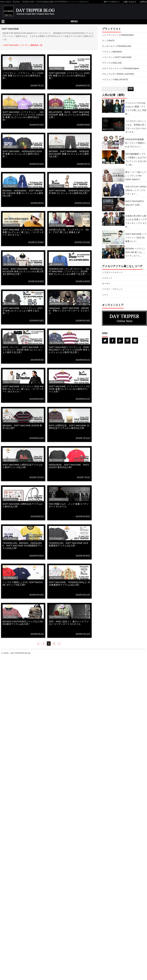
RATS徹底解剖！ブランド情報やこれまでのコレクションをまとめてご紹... (136, 159)
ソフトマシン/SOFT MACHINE (117, 57)
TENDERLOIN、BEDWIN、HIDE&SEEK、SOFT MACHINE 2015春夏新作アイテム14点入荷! (22, 546)
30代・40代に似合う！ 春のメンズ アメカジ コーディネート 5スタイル (69, 623)
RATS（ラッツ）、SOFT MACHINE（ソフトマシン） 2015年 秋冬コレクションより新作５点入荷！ (23, 350)
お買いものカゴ (130, 2)
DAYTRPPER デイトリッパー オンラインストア (124, 318)
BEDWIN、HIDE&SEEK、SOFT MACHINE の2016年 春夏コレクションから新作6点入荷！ (23, 193)
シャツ (105, 295)
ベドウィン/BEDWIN (112, 52)
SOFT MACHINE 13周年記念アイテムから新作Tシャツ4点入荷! (23, 466)
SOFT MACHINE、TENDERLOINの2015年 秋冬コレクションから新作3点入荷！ (69, 192)
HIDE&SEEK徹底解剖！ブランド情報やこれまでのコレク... (136, 143)
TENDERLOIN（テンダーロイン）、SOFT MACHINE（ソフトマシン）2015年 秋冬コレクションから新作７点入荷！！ (69, 271)
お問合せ (143, 2)
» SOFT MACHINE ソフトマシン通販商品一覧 (22, 45)
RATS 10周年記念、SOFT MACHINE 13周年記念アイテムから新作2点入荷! (69, 427)
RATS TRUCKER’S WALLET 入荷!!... (134, 203)
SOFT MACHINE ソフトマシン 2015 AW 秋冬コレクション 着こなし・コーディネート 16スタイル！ (23, 389)
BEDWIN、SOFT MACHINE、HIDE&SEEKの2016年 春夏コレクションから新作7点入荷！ (69, 154)
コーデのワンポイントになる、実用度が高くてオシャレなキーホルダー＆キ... (136, 127)
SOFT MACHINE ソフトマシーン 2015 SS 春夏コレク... (136, 238)
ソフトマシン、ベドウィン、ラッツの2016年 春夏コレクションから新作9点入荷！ (23, 76)
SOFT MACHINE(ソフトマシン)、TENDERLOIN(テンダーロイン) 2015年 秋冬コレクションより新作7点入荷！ (69, 350)
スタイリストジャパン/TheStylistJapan (120, 68)
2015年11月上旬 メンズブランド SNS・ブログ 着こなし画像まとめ (69, 231)
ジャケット (107, 278)
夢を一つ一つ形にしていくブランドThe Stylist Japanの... (136, 176)
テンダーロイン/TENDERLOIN (117, 46)
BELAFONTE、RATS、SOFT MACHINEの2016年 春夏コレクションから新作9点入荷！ (69, 115)
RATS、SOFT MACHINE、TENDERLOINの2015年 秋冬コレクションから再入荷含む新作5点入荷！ (23, 271)
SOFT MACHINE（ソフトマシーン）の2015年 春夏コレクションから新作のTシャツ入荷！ (69, 389)
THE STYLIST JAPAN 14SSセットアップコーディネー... (136, 190)
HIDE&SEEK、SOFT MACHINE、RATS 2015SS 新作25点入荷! (69, 466)
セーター (106, 283)
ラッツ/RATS (108, 41)
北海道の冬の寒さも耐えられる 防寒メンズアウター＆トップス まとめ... (136, 221)
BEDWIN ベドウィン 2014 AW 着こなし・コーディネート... (135, 252)
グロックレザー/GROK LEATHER (118, 74)
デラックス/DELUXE (112, 63)
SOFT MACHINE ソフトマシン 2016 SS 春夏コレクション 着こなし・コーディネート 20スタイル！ (23, 232)
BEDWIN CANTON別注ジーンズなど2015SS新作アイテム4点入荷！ (23, 623)
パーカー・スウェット (112, 289)
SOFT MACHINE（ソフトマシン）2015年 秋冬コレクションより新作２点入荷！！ (22, 311)
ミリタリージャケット (112, 272)
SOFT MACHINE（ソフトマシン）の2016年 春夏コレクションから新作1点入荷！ (69, 76)
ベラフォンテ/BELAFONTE (115, 80)
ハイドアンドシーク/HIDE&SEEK (118, 35)
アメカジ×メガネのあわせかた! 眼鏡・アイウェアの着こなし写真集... (136, 108)
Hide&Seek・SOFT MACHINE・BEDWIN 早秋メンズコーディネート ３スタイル (69, 311)
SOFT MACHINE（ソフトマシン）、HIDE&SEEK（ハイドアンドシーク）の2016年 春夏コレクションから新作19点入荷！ (23, 116)
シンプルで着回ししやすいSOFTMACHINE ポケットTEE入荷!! (23, 583)
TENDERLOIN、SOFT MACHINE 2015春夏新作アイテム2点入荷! (68, 544)
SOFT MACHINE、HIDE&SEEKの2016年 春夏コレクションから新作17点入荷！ (22, 154)
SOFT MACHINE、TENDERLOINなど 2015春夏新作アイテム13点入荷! (69, 583)
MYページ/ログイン (112, 2)
